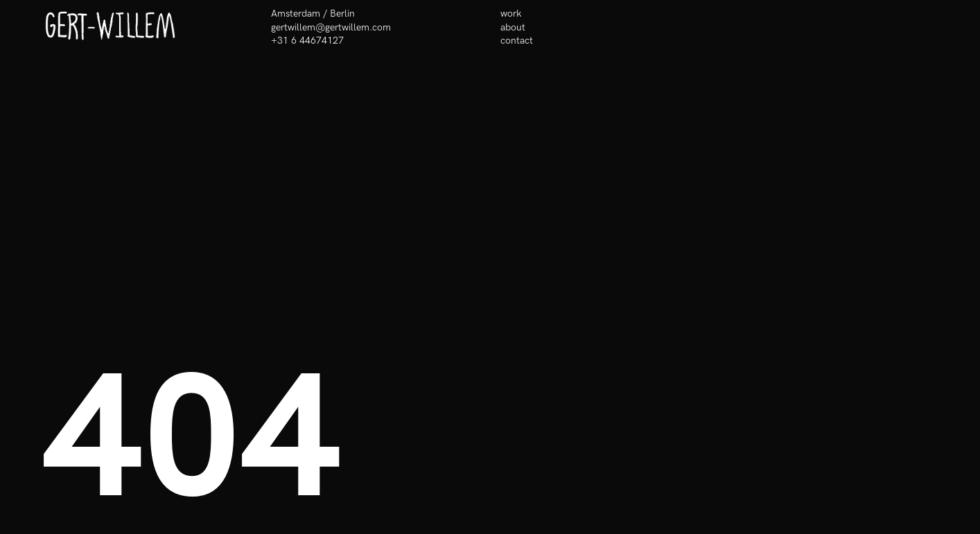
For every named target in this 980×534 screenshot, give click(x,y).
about (513, 27)
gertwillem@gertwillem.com (331, 27)
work (511, 14)
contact (517, 41)
